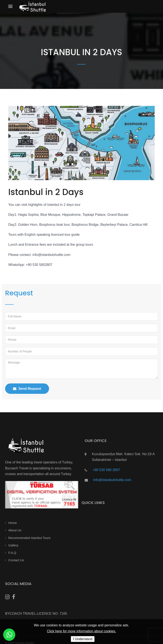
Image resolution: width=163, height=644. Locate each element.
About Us (15, 530)
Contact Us (16, 560)
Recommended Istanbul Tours (29, 538)
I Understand (83, 639)
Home (13, 523)
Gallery (13, 545)
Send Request (27, 389)
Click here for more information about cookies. (81, 631)
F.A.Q (12, 553)
